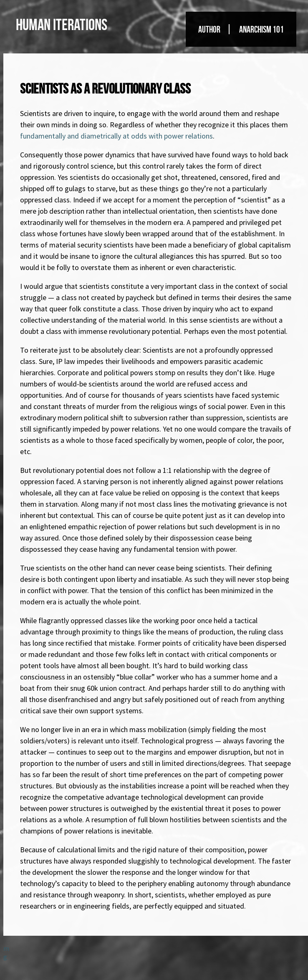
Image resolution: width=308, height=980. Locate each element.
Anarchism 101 (261, 29)
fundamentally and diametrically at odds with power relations (116, 136)
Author (209, 29)
